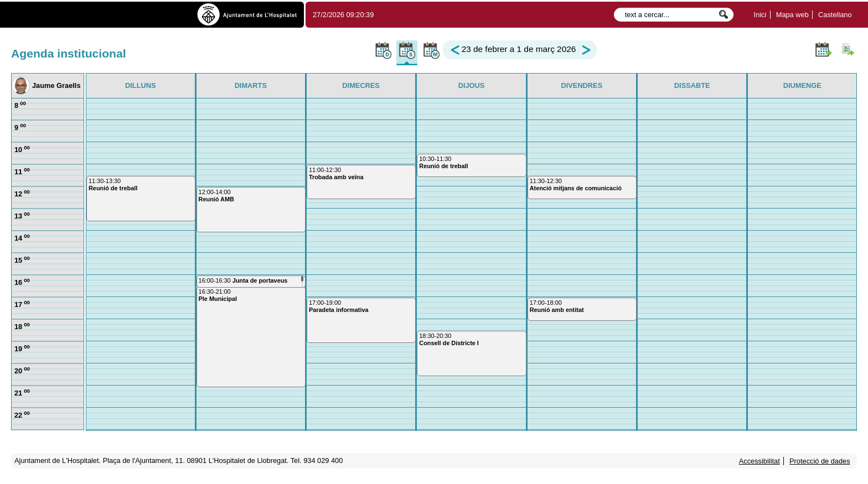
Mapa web (792, 15)
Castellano (835, 15)
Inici (760, 15)
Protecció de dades (820, 461)
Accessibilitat (759, 461)
